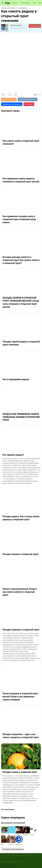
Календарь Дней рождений (13, 849)
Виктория (12, 840)
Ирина (5, 831)
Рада (5, 840)
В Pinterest (29, 104)
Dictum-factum (16, 25)
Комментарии (25, 3)
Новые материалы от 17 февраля (14, 8)
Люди (34, 3)
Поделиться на (12, 104)
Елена (19, 831)
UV (12, 831)
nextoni (33, 831)
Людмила (26, 831)
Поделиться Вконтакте (27, 99)
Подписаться (35, 26)
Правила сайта (6, 855)
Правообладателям (18, 855)
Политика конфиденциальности (12, 862)
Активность (15, 3)
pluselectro (19, 840)
